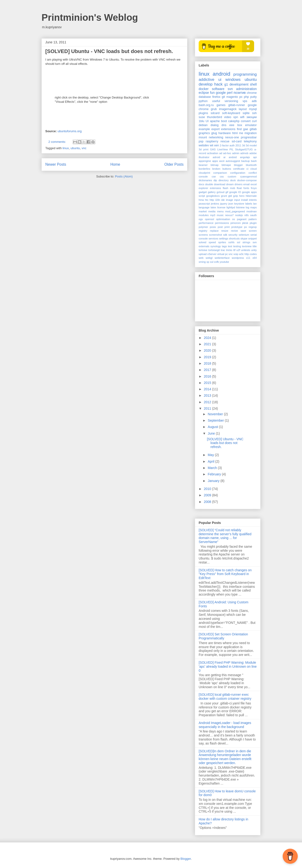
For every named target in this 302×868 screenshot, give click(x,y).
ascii (222, 161)
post (220, 227)
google (221, 93)
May (211, 455)
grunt (224, 196)
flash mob (229, 188)
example (204, 129)
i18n (218, 200)
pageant (242, 219)
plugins (203, 113)
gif (227, 192)
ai (224, 157)
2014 (208, 389)
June (212, 433)
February (215, 474)
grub (214, 109)
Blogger (186, 859)
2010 (208, 489)
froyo (254, 188)
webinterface (222, 258)
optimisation (223, 219)
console (203, 177)
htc (207, 200)
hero (242, 196)
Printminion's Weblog (90, 17)
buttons (227, 169)
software (218, 89)
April (211, 461)
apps (215, 161)
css (222, 177)
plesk (245, 223)
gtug (214, 133)
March (213, 468)
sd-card (237, 141)
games (221, 105)
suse (202, 117)
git (223, 97)
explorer (203, 188)
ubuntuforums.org (70, 131)
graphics (204, 133)
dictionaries (205, 180)
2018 (208, 363)
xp (208, 262)
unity (254, 250)
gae (246, 129)
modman (252, 211)
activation (213, 153)
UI (207, 121)
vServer (212, 254)
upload (203, 254)
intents (253, 200)
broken (216, 169)
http (212, 200)
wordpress (238, 258)
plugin (253, 223)
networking (216, 137)
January (214, 481)
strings (246, 242)
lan (255, 204)
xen (217, 145)
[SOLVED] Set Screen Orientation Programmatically (223, 636)
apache (215, 121)
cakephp (234, 121)
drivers (239, 184)
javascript (204, 204)
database (205, 97)
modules (204, 215)
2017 (208, 370)
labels (249, 204)
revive (235, 231)
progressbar (249, 137)
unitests (246, 250)
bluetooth (251, 165)
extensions (228, 129)
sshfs (231, 242)
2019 (208, 357)
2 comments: (58, 142)
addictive (206, 80)
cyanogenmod (248, 177)
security (233, 235)
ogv (201, 219)
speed (212, 242)
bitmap (215, 165)
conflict (253, 173)
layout (243, 109)
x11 (248, 258)
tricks (229, 250)
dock (233, 180)
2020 (208, 350)
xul (212, 262)
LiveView (223, 149)
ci (247, 169)
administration (246, 89)
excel (254, 184)
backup (246, 161)
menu (220, 211)
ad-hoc (227, 153)
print (227, 227)
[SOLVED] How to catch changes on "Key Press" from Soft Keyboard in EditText (225, 574)
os (234, 219)
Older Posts (174, 164)
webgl (209, 258)
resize (225, 231)
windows (233, 80)
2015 (208, 383)
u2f (238, 250)
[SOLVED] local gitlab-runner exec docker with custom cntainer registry (225, 697)
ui (220, 80)
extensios (216, 188)
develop (206, 84)
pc (241, 97)
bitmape (226, 165)
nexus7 (229, 215)
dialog (215, 125)
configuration (238, 173)
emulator (251, 125)
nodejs (239, 215)
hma (201, 200)
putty (254, 97)
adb (254, 101)
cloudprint (204, 173)
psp (201, 141)
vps (245, 101)
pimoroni (236, 223)
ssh (254, 113)
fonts (246, 188)
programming (245, 74)
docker (204, 89)
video (228, 117)
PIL (232, 149)
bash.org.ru (206, 105)
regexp (253, 227)
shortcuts (234, 239)
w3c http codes (248, 254)
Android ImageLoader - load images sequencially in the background (225, 725)
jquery (224, 204)
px (246, 227)
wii (212, 145)
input (237, 200)
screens (203, 235)
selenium (244, 235)
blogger (238, 165)
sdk (225, 235)
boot (224, 121)
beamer (203, 165)
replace (214, 231)
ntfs (247, 215)
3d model (251, 145)
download (220, 184)
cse (214, 177)
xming (202, 262)
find (239, 129)
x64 (255, 258)
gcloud (220, 192)
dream (230, 184)
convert (246, 121)
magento (232, 97)
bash (254, 161)
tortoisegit (214, 250)
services (213, 239)
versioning (231, 101)
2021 (208, 344)
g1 (226, 84)
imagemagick (228, 109)
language (204, 207)
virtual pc (223, 254)
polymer (203, 227)
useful (216, 101)
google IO (235, 192)
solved (202, 242)
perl (230, 93)
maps (254, 207)
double (209, 184)
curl (254, 121)
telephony (250, 141)
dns (224, 125)
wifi (242, 117)
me (241, 133)
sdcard (215, 113)
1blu (201, 121)
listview (240, 207)
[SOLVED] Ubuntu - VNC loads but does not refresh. (109, 51)
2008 (208, 502)
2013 (208, 395)
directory (224, 180)
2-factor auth (227, 145)
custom (232, 177)
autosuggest (233, 161)
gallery (212, 192)
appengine (205, 161)
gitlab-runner (237, 105)
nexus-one (232, 137)
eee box (236, 125)
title (255, 246)
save (243, 231)
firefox (216, 97)
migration (251, 133)
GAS (213, 149)
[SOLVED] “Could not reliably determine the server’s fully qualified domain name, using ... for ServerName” (225, 536)
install (245, 200)
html (235, 133)
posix (213, 227)
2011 (238, 145)
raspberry (212, 141)
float (239, 188)
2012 (208, 402)
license (221, 207)
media (212, 211)
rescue (225, 141)
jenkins (215, 204)
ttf (234, 250)
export (216, 129)
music (220, 215)
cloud (254, 169)
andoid (233, 157)
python (203, 101)
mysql (253, 109)
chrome (252, 93)
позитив (240, 93)
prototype (237, 227)
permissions (222, 223)
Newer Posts (56, 164)
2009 (208, 495)
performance (206, 223)
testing (237, 246)
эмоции (252, 117)
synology (216, 246)
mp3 (213, 215)
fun (212, 93)
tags (224, 246)
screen (253, 231)
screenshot (216, 235)
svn (230, 89)
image (229, 200)
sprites (222, 242)
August (213, 427)
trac (223, 250)
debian (203, 125)
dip (215, 180)
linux (66, 148)
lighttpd (231, 207)
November (216, 414)
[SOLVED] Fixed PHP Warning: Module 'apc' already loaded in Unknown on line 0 (228, 666)
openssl (210, 219)
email (246, 184)
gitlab (253, 129)
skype (244, 239)
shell (253, 84)
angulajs (245, 157)
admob (244, 153)
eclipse (204, 93)
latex (214, 207)
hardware (224, 133)
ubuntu (75, 148)
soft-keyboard (231, 113)
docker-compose (247, 180)
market (203, 211)
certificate (239, 169)
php (246, 97)
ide (223, 200)
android (221, 74)
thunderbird (214, 117)
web (201, 258)
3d (243, 145)
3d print (203, 149)
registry (203, 231)
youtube (224, 262)
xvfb (216, 262)
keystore (239, 204)
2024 (208, 338)
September (216, 420)
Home (115, 164)
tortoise (203, 250)
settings (224, 239)
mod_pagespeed (235, 211)
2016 (208, 376)
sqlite (246, 113)
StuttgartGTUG (244, 149)
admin (236, 153)
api (255, 157)
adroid (216, 157)
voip (236, 254)
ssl (239, 242)
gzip (236, 196)
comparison (220, 173)
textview (247, 246)
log (247, 207)
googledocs (213, 196)
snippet (252, 239)
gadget (203, 192)
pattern (253, 219)
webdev (204, 145)
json (231, 204)
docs (201, 184)
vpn (236, 117)
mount (203, 137)
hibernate (251, 196)
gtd (230, 196)
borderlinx (204, 169)
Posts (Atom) (124, 176)
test (230, 246)
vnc (84, 148)
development (239, 84)
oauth (253, 215)
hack (218, 84)
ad (221, 153)
